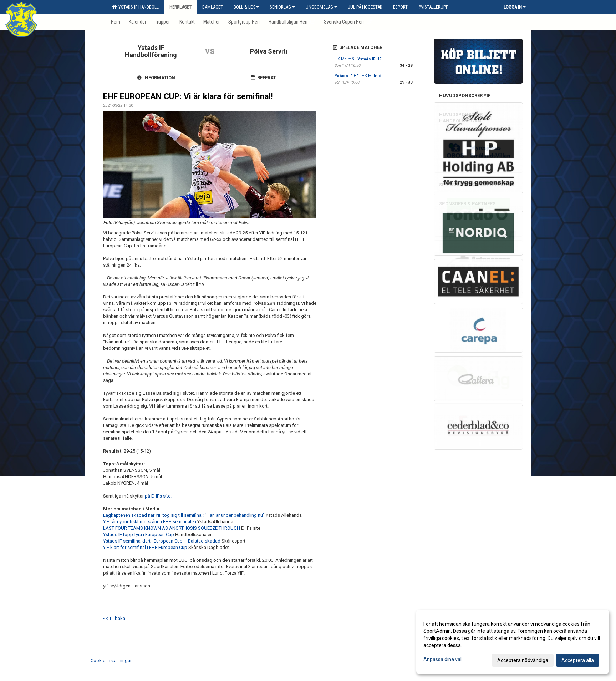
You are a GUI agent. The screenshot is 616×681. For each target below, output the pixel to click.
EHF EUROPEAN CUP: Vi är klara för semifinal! (188, 97)
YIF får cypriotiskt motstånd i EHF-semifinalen (150, 522)
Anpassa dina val (442, 659)
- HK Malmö (358, 76)
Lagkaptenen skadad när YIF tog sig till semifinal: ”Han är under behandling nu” (184, 515)
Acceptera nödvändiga (523, 660)
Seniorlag (282, 7)
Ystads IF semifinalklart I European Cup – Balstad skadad (162, 541)
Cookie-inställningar (111, 660)
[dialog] (513, 642)
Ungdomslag (321, 7)
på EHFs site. (159, 496)
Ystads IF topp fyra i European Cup (139, 534)
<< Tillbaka (114, 618)
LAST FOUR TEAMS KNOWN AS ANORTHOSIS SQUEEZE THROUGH (172, 528)
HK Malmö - (358, 59)
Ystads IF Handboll (135, 7)
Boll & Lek (246, 7)
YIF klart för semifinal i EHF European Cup (145, 547)
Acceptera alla (578, 660)
